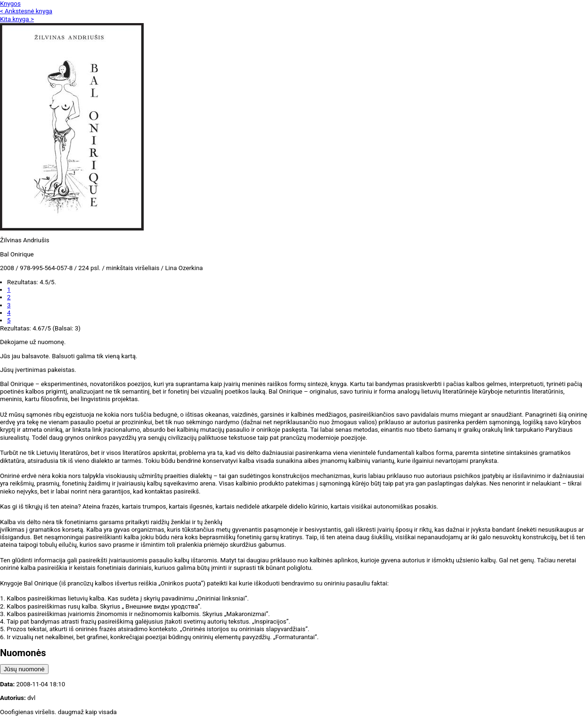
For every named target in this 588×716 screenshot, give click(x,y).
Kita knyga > (17, 19)
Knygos (10, 4)
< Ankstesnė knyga (26, 11)
